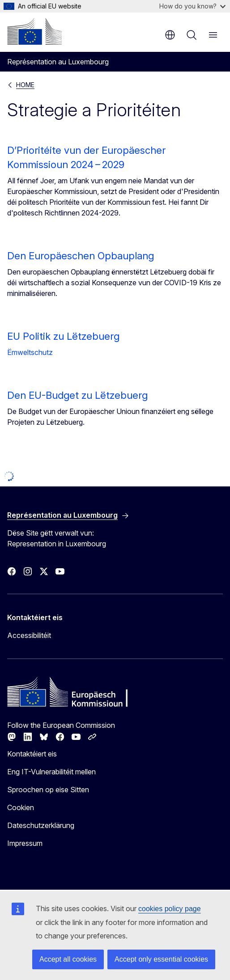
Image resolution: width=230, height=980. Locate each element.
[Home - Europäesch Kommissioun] (34, 31)
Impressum (25, 843)
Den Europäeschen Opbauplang (81, 256)
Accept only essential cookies (161, 959)
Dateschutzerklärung (41, 825)
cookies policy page (170, 909)
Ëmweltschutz (30, 352)
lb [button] (170, 35)
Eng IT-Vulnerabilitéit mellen (51, 772)
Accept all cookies (68, 959)
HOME (25, 85)
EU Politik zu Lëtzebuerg (63, 336)
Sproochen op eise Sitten (48, 790)
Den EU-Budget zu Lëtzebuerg (77, 395)
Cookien (21, 807)
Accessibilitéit (29, 635)
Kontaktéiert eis (32, 754)
